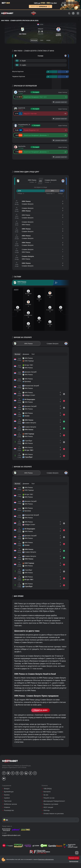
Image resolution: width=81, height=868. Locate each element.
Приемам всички (74, 858)
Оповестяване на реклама (54, 813)
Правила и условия (51, 804)
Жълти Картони (18, 71)
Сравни (7, 798)
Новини (7, 807)
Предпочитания (74, 861)
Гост (33, 354)
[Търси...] (69, 13)
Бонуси (7, 789)
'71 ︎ (17, 61)
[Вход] (73, 13)
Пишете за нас (49, 798)
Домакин (26, 354)
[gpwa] (19, 846)
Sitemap (47, 810)
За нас (46, 795)
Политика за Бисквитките (46, 859)
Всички (18, 354)
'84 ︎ (17, 65)
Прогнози (8, 801)
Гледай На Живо (40, 710)
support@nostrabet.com (11, 835)
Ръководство (9, 810)
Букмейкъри (9, 792)
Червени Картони (19, 76)
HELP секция (48, 807)
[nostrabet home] (10, 761)
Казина (7, 795)
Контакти (47, 792)
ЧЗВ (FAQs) (48, 789)
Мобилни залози (10, 804)
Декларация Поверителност (54, 801)
